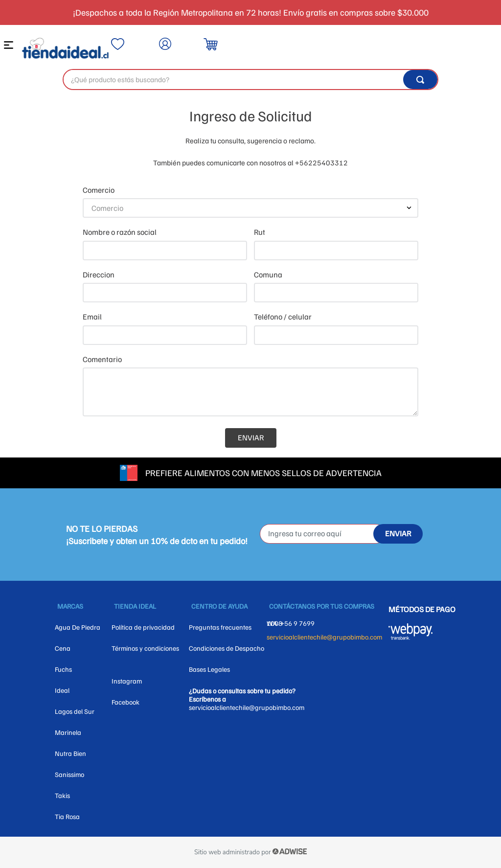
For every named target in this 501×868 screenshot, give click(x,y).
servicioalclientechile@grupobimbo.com (324, 637)
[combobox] (250, 80)
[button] (10, 47)
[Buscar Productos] (420, 80)
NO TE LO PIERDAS (102, 528)
